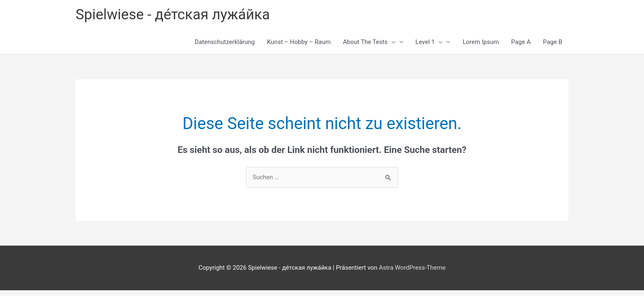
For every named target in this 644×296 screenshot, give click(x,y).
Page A (521, 42)
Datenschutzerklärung (225, 42)
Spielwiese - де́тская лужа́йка (173, 15)
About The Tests (369, 42)
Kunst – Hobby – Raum (299, 42)
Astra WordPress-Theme (412, 268)
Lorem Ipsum (481, 42)
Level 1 (429, 42)
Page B (553, 42)
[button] (392, 42)
